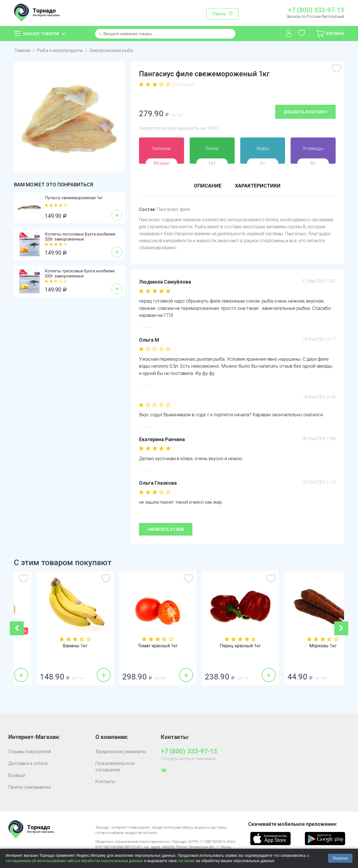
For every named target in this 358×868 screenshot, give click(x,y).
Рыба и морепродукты (60, 50)
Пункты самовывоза (30, 787)
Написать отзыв (166, 529)
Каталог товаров (41, 34)
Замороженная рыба (111, 50)
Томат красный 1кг (220, 646)
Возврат (17, 775)
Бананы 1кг (138, 646)
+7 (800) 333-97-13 (316, 10)
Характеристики (258, 186)
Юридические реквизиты (121, 752)
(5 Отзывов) (183, 84)
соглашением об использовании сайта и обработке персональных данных (74, 861)
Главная (23, 50)
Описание (208, 186)
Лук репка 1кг (55, 646)
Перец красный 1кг (303, 646)
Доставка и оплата (28, 763)
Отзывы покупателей (30, 752)
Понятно (340, 858)
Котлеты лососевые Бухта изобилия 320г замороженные (80, 237)
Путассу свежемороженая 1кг (74, 198)
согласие (186, 861)
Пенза (219, 14)
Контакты (105, 782)
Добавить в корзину (305, 112)
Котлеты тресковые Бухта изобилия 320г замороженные (80, 274)
